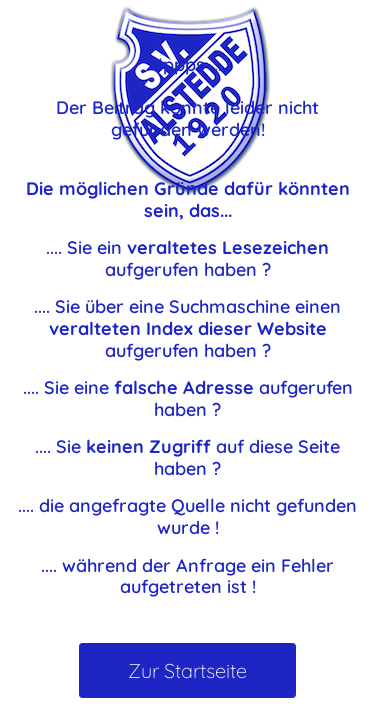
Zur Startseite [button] (187, 670)
